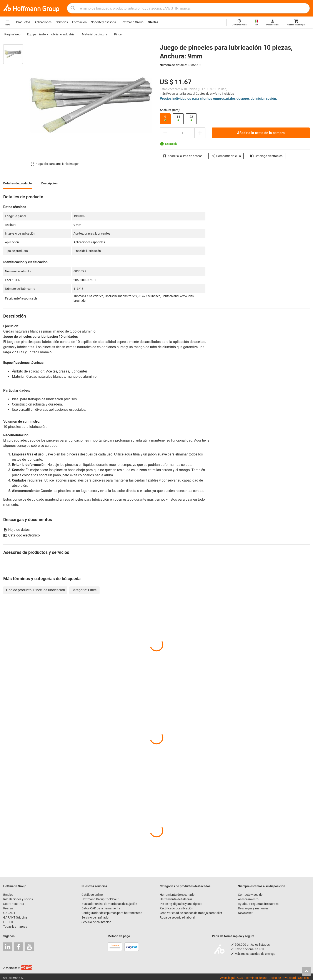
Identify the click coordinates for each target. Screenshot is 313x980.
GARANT (9, 913)
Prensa (8, 908)
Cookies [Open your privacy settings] (303, 978)
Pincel (118, 34)
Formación (79, 22)
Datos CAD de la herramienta (101, 908)
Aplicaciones (43, 22)
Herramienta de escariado (177, 895)
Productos (23, 22)
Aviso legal (227, 978)
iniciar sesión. (266, 98)
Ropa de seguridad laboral (177, 917)
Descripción (49, 183)
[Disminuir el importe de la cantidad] (165, 133)
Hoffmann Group (132, 22)
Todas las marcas (15, 927)
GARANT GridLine (15, 917)
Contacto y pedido (250, 895)
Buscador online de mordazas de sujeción (109, 904)
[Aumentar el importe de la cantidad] (200, 133)
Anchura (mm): (170, 110)
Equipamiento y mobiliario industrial (51, 34)
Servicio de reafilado (95, 917)
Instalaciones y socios (18, 899)
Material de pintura (95, 34)
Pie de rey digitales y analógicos (181, 904)
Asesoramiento (248, 899)
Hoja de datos (16, 530)
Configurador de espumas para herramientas (112, 913)
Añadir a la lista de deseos (182, 156)
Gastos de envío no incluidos (215, 94)
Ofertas (153, 22)
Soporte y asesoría (104, 22)
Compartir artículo (226, 156)
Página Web (12, 34)
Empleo (8, 895)
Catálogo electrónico (266, 156)
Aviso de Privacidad (283, 978)
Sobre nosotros (14, 904)
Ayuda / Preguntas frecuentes (258, 904)
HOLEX (8, 922)
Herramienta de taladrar (176, 899)
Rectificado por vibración (176, 908)
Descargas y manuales (253, 908)
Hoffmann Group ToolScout (100, 899)
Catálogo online (92, 895)
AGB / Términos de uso (252, 978)
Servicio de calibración (96, 922)
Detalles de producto (18, 183)
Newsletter (245, 913)
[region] (16, 105)
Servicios (62, 22)
